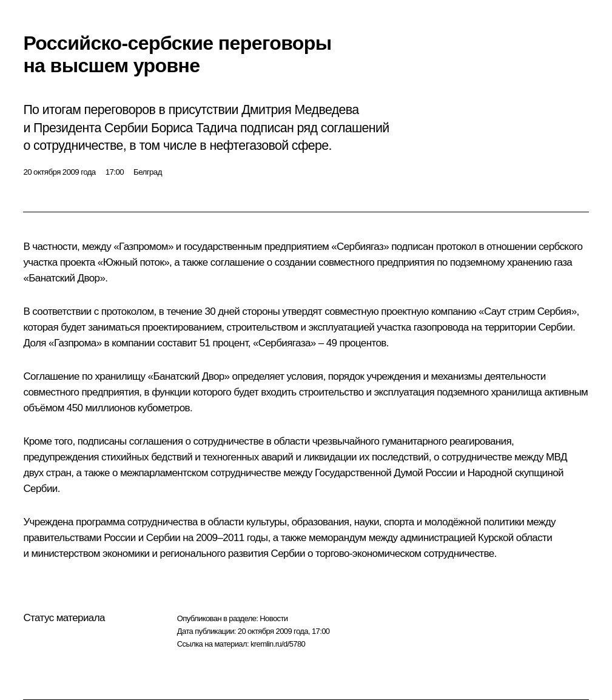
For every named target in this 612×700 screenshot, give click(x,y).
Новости (274, 618)
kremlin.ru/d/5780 (278, 644)
